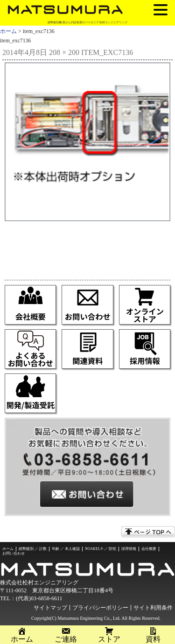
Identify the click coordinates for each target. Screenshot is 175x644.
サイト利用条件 (153, 608)
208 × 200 (64, 52)
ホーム (8, 31)
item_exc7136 (107, 52)
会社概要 (149, 549)
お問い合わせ (14, 553)
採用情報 (129, 549)
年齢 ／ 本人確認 (66, 549)
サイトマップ (50, 608)
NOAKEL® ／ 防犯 (101, 549)
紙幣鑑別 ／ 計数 (33, 549)
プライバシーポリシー (100, 608)
